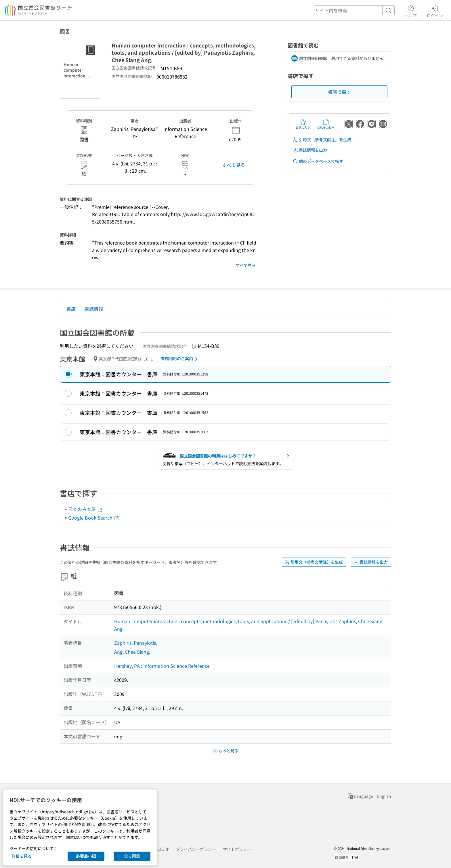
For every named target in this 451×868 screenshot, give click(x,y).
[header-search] (354, 10)
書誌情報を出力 (310, 150)
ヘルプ (411, 11)
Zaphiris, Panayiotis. (136, 643)
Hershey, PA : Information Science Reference (162, 666)
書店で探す (339, 92)
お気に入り (303, 124)
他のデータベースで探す (318, 161)
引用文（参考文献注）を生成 (322, 140)
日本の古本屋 (85, 509)
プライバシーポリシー (196, 849)
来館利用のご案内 (180, 359)
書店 (71, 309)
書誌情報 (94, 309)
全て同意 (132, 856)
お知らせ (161, 849)
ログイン (435, 11)
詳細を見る (22, 856)
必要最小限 (86, 856)
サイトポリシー (237, 849)
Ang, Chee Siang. (132, 652)
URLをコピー (326, 124)
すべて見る (234, 165)
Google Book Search (94, 518)
